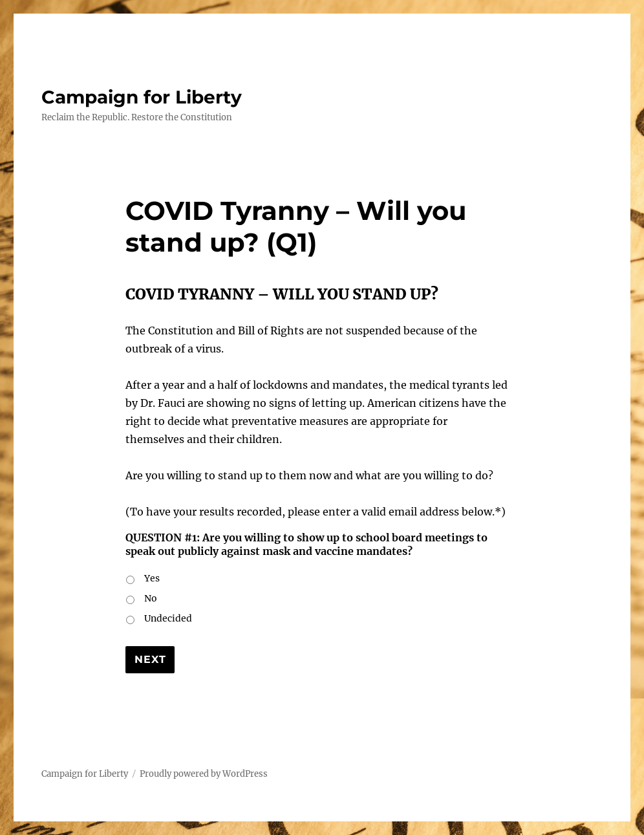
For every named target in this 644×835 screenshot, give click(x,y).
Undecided (168, 618)
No (151, 598)
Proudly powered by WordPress (204, 774)
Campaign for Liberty (142, 97)
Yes (152, 578)
